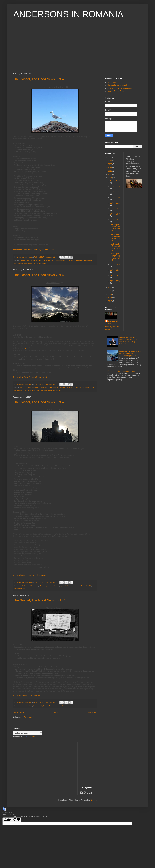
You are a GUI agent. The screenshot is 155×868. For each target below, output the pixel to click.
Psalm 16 (65, 260)
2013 (110, 298)
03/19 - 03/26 (115, 270)
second (59, 390)
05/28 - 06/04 (115, 197)
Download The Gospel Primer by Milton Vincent (33, 250)
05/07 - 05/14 (115, 209)
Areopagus (30, 388)
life (35, 390)
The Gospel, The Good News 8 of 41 (39, 79)
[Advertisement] (77, 48)
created (23, 260)
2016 (110, 287)
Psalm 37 (72, 260)
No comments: (51, 257)
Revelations (88, 260)
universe (24, 263)
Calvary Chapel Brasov (116, 91)
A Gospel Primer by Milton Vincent (121, 88)
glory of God (42, 260)
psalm (81, 586)
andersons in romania (114, 322)
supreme (18, 263)
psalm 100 (88, 586)
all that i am (24, 586)
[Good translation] (7, 820)
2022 (110, 168)
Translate (30, 737)
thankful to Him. (20, 589)
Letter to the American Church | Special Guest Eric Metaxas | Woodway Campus (130, 340)
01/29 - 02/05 (115, 281)
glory (44, 586)
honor (53, 260)
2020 (110, 171)
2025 (110, 157)
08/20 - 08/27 (115, 192)
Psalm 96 (80, 260)
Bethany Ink (112, 82)
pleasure (45, 706)
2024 (110, 161)
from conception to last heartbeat (83, 388)
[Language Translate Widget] (28, 733)
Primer (52, 706)
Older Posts (91, 713)
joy (61, 586)
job (32, 390)
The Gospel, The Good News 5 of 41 (39, 600)
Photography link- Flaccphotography (121, 371)
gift (40, 586)
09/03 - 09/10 (115, 186)
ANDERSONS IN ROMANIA (68, 14)
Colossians (44, 388)
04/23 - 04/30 (115, 214)
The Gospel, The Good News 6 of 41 (39, 402)
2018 (110, 174)
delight (35, 260)
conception (53, 388)
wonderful (32, 263)
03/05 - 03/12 (115, 276)
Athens (37, 388)
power (71, 586)
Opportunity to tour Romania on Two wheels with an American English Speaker (130, 354)
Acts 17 (26, 348)
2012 (110, 301)
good (58, 586)
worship (39, 263)
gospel (39, 706)
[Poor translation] (16, 820)
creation (29, 260)
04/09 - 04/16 (115, 264)
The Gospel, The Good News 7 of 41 (39, 275)
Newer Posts (19, 713)
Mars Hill (40, 390)
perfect (65, 586)
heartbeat (27, 390)
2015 (110, 291)
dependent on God (64, 388)
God (49, 260)
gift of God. (28, 706)
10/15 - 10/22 (115, 181)
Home (55, 713)
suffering (63, 706)
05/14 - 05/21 (115, 203)
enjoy (22, 706)
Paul (46, 390)
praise (58, 260)
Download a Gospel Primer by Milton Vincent (29, 575)
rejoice (57, 706)
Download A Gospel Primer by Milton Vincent (30, 695)
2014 (110, 294)
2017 (110, 178)
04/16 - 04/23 (115, 219)
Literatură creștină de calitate (119, 85)
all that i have (34, 586)
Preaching (52, 390)
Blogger (93, 800)
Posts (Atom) (29, 717)
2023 (110, 164)
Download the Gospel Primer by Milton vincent (30, 377)
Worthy (45, 263)
